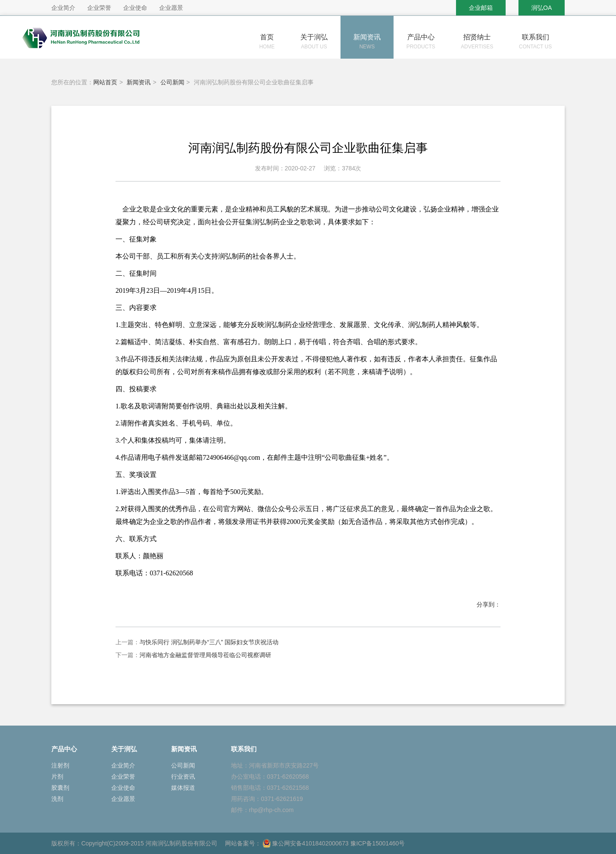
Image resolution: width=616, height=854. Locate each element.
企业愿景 (123, 799)
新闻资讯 (139, 82)
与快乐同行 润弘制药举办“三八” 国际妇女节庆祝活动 (209, 642)
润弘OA (542, 8)
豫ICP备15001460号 (378, 843)
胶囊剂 (60, 788)
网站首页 (105, 82)
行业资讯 (183, 777)
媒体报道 (183, 788)
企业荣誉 (123, 777)
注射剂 (60, 765)
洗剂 (57, 799)
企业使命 (123, 788)
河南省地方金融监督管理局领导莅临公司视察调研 (205, 655)
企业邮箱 (481, 8)
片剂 (57, 777)
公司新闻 (172, 82)
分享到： (489, 604)
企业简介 (123, 765)
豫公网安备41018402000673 (306, 843)
